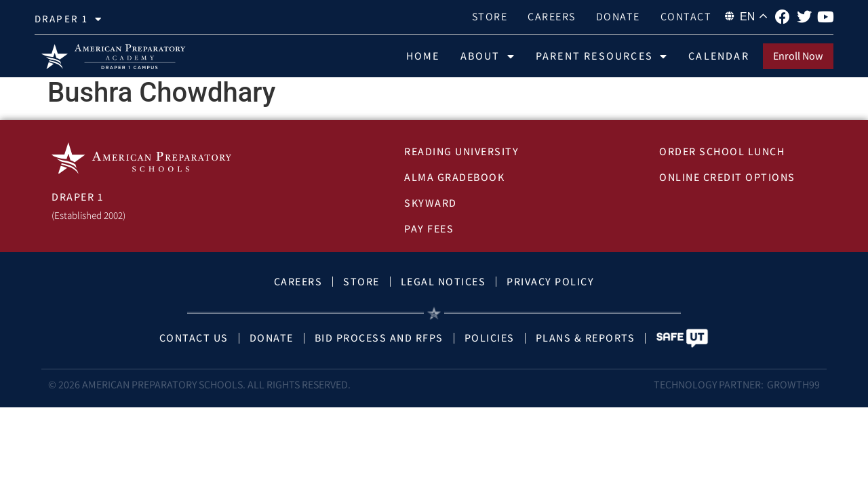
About (488, 56)
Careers (552, 17)
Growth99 (793, 391)
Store (490, 17)
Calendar (719, 56)
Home (423, 56)
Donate (618, 17)
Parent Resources (602, 56)
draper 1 (68, 19)
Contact (686, 17)
